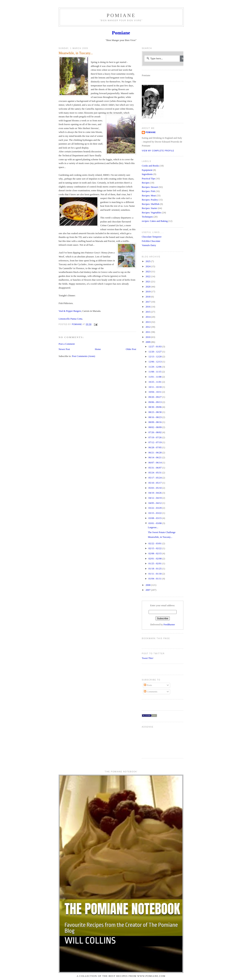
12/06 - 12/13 (155, 362)
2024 (148, 266)
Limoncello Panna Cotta (70, 319)
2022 (148, 276)
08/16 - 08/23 (155, 417)
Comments (151, 692)
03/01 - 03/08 (155, 523)
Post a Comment (67, 344)
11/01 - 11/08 (155, 377)
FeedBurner (169, 625)
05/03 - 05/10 (155, 488)
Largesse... (153, 527)
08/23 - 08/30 (155, 412)
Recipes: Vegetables (152, 213)
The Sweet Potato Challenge (162, 532)
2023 (148, 272)
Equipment (147, 170)
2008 (148, 585)
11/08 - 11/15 (155, 372)
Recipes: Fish (148, 191)
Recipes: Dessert (150, 187)
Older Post (131, 349)
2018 (148, 297)
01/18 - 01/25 (155, 569)
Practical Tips (148, 179)
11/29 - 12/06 (155, 367)
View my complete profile (158, 151)
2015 (148, 312)
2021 (148, 282)
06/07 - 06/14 (155, 463)
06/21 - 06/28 (155, 453)
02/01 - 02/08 (155, 559)
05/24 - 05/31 (155, 473)
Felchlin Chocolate (151, 241)
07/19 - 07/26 (155, 437)
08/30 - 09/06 (155, 407)
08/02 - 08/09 (155, 427)
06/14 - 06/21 (155, 457)
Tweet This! (148, 658)
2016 (148, 307)
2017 (148, 302)
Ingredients (147, 174)
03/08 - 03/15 (155, 518)
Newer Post (64, 349)
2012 (148, 327)
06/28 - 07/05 (155, 447)
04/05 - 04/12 (155, 503)
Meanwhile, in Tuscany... (160, 537)
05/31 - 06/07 (155, 468)
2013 (148, 322)
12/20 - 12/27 (155, 352)
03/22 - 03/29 (155, 508)
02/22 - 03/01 (155, 543)
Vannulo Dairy (149, 245)
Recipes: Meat (149, 196)
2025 (148, 261)
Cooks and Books (150, 166)
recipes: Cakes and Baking (155, 221)
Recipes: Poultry (150, 200)
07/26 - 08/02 (155, 432)
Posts (148, 685)
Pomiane (121, 15)
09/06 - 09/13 (155, 402)
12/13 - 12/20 (155, 357)
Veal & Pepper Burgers (70, 311)
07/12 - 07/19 (155, 442)
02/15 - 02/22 (155, 548)
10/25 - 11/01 (155, 382)
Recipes (146, 183)
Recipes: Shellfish (151, 204)
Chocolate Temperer (152, 237)
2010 (148, 337)
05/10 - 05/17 (155, 483)
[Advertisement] (154, 741)
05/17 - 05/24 (155, 478)
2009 (148, 342)
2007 (148, 590)
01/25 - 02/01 (155, 564)
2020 (148, 287)
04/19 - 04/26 (155, 493)
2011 (148, 332)
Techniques (147, 217)
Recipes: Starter (150, 208)
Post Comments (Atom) (84, 356)
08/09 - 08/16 (155, 422)
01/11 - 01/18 (155, 574)
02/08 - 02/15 (155, 553)
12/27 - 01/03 (155, 347)
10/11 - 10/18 (155, 387)
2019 (148, 292)
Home (98, 349)
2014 (148, 317)
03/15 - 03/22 (155, 513)
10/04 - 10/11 (155, 392)
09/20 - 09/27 (155, 397)
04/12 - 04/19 (155, 498)
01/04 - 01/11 (155, 579)
